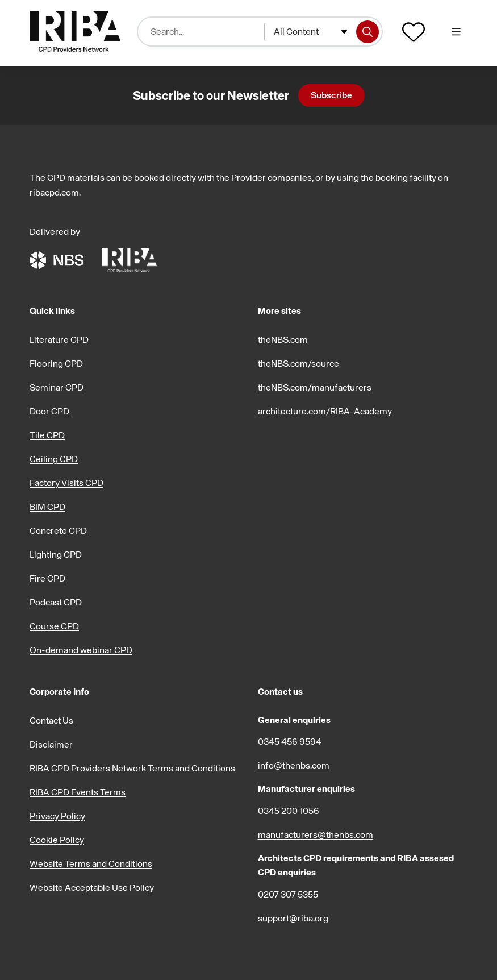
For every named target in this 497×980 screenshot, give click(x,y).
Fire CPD (47, 578)
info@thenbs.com (294, 765)
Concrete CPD (58, 530)
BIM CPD (47, 506)
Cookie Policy (57, 840)
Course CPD (54, 626)
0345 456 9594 (290, 741)
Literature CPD (59, 339)
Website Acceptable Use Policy (92, 887)
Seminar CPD (57, 387)
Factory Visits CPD (66, 483)
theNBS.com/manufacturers (315, 387)
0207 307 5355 (288, 894)
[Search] (367, 32)
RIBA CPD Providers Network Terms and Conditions (132, 768)
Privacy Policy (57, 816)
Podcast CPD (56, 602)
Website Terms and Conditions (91, 863)
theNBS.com (283, 339)
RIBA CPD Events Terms (78, 792)
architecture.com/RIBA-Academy (325, 411)
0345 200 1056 (289, 811)
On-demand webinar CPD (81, 650)
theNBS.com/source (298, 363)
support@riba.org (293, 918)
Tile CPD (47, 435)
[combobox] (310, 32)
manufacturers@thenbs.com (316, 834)
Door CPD (49, 411)
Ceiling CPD (54, 459)
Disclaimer (51, 744)
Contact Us (51, 720)
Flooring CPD (56, 363)
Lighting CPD (56, 554)
